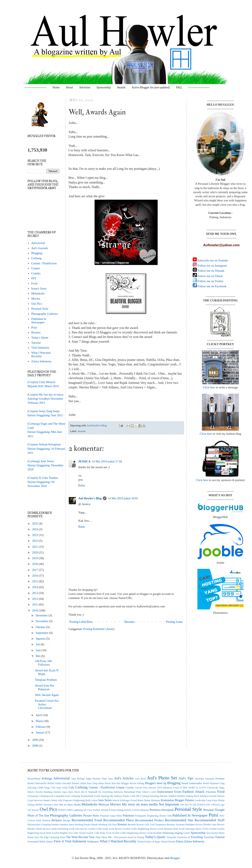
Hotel (196, 796)
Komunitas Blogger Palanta (177, 800)
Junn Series (105, 800)
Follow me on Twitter (210, 281)
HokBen (172, 796)
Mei (38, 656)
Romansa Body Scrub (174, 829)
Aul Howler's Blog (90, 498)
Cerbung (36, 258)
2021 (35, 547)
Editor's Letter (149, 792)
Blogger (175, 858)
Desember (42, 615)
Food (34, 283)
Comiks (36, 273)
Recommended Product (149, 820)
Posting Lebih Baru (81, 622)
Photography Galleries (45, 314)
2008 (35, 746)
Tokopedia (171, 837)
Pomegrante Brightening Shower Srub (153, 816)
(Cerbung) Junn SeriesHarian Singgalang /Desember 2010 (45, 465)
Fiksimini (211, 792)
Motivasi (104, 804)
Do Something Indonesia (111, 792)
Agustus (41, 639)
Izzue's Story (39, 289)
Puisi (34, 327)
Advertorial (38, 243)
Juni (39, 650)
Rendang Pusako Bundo (86, 825)
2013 (35, 593)
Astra (110, 779)
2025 (35, 524)
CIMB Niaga (44, 788)
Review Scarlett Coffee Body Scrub (97, 829)
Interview (38, 800)
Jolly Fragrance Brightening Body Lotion (78, 800)
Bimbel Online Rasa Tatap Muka (88, 783)
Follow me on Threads (211, 271)
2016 (35, 576)
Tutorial (36, 343)
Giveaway (33, 796)
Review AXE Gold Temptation (151, 825)
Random (46, 821)
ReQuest (57, 820)
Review (132, 824)
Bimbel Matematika (37, 783)
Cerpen (36, 268)
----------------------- (35, 87)
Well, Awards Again (47, 695)
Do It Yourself (89, 792)
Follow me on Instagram (212, 266)
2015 (35, 581)
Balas (82, 485)
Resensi (36, 332)
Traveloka (209, 837)
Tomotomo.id (183, 837)
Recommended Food (87, 820)
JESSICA (85, 461)
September (42, 633)
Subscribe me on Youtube (212, 260)
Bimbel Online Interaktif (59, 783)
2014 (35, 587)
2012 (35, 599)
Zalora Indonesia (41, 361)
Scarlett (213, 829)
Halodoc (164, 796)
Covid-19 (177, 788)
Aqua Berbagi (78, 779)
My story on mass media (140, 804)
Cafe (71, 787)
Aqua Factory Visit (96, 778)
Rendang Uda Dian (108, 825)
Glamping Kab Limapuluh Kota (55, 796)
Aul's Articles (124, 778)
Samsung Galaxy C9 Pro (197, 829)
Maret (40, 721)
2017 (35, 570)
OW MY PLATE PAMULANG (195, 805)
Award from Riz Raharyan (45, 687)
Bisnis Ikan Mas (113, 783)
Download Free (132, 792)
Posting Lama (174, 622)
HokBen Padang (185, 796)
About (69, 87)
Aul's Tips (186, 778)
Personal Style (40, 309)
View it (59, 841)
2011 (35, 605)
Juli (38, 644)
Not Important (169, 804)
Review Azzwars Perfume (181, 824)
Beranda (129, 622)
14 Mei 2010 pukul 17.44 (107, 461)
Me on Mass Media (70, 805)
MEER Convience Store (47, 805)
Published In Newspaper (39, 321)
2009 (35, 740)
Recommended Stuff (210, 820)
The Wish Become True (80, 837)
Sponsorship (104, 87)
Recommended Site (179, 820)
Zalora (180, 841)
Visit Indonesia (40, 348)
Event (178, 792)
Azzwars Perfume (215, 778)
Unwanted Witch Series (40, 841)
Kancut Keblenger (121, 800)
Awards (121, 87)
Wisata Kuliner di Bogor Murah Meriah (156, 842)
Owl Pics (37, 304)
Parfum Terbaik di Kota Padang (108, 810)
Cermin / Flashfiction (44, 263)
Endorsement (165, 792)
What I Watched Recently (41, 354)
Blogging (37, 253)
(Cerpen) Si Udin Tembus (43, 478)
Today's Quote (40, 338)
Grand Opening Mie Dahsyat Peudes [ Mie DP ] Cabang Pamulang (127, 796)
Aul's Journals (40, 248)
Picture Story (91, 816)
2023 (35, 535)
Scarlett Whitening (163, 833)
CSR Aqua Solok (59, 788)
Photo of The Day (38, 816)
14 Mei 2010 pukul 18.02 (123, 498)
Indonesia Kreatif (208, 796)
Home (56, 87)
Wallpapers (93, 841)
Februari (41, 727)
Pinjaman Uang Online (111, 816)
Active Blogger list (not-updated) (151, 87)
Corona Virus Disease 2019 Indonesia (153, 788)
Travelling (197, 837)
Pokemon (128, 816)
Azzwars (199, 778)
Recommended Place (119, 820)
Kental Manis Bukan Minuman (145, 800)
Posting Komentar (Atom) (99, 629)
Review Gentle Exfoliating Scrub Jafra (61, 829)
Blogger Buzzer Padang (133, 783)
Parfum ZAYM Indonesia (137, 810)
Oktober (41, 627)
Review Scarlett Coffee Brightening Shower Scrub (139, 829)
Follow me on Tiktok (210, 276)
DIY (34, 278)
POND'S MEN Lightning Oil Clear (76, 810)
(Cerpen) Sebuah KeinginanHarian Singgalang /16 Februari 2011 (46, 449)
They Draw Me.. (104, 837)
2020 (35, 552)
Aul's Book (140, 779)
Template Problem (46, 680)
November (42, 621)
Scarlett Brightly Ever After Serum (69, 833)
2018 (35, 564)
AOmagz (47, 778)
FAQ (179, 87)
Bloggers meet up (156, 783)
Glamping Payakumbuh (82, 796)
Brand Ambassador (192, 783)
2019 (35, 558)
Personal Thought (214, 810)
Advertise (85, 87)
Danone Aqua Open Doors (67, 792)
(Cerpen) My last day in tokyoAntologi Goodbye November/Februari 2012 (45, 399)
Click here (209, 387)
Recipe (67, 820)
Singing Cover (182, 833)
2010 (35, 610)
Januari (40, 732)
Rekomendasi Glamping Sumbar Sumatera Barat (51, 825)
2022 (35, 541)
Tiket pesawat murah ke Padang (129, 837)
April (39, 715)
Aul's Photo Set (162, 778)
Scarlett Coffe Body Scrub (99, 833)
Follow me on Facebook (212, 286)
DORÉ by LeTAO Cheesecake (203, 788)
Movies (36, 299)
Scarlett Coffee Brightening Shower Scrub (132, 833)
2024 (35, 529)
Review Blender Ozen (206, 825)
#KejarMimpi (34, 779)
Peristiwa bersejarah (162, 810)
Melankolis (38, 293)
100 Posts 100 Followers (43, 663)
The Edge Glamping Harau (53, 837)
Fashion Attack (193, 792)
